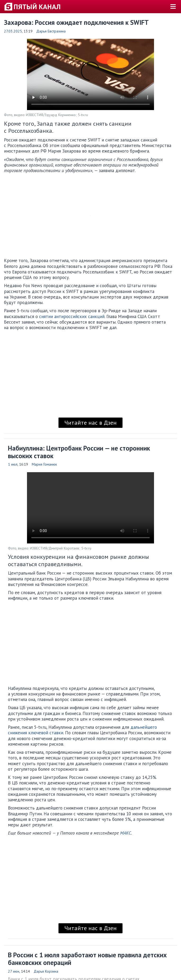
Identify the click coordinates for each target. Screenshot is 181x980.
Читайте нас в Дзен (91, 423)
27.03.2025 (13, 31)
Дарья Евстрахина (51, 31)
